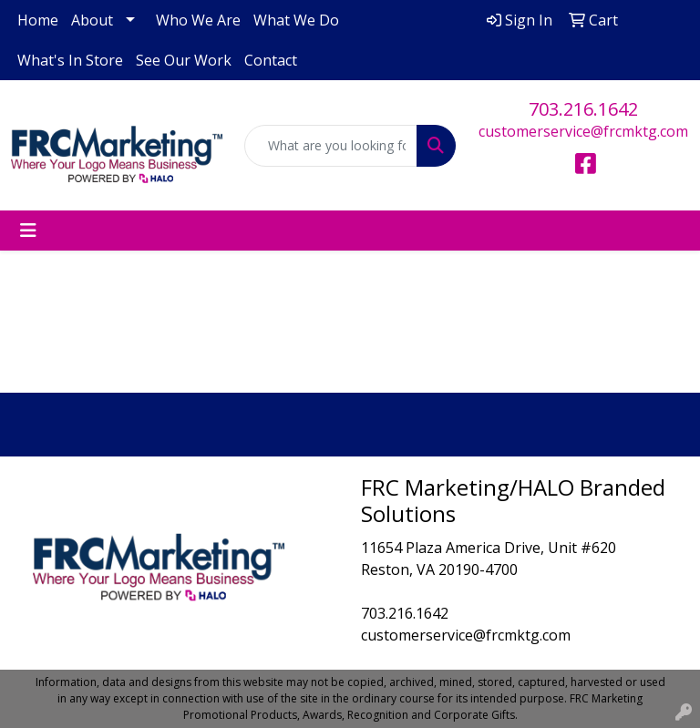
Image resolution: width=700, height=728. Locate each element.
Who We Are (198, 20)
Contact (271, 60)
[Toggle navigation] (28, 231)
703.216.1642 (583, 109)
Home (38, 20)
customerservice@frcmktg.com (583, 131)
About (92, 20)
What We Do (296, 20)
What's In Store (70, 60)
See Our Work (184, 60)
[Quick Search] (331, 146)
